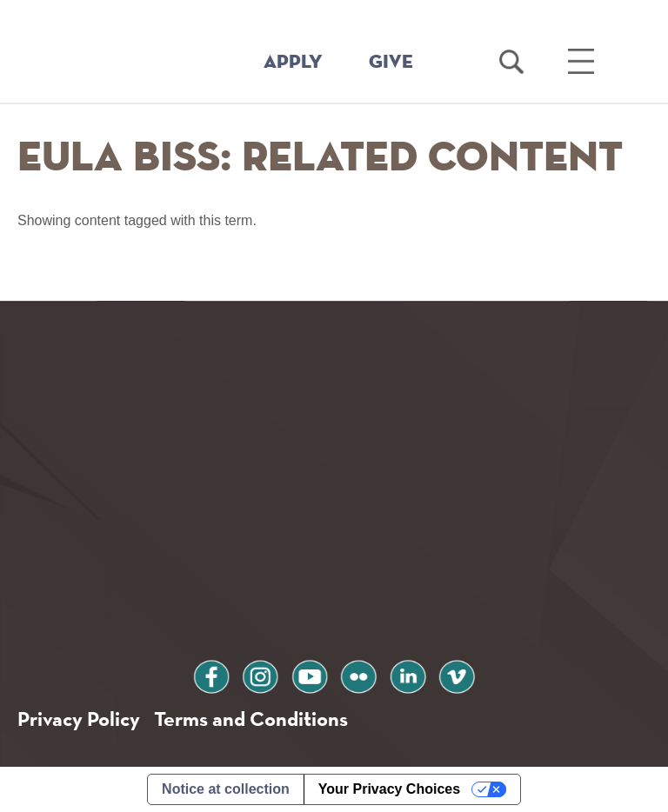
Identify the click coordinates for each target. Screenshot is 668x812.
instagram (260, 674)
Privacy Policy (79, 719)
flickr (358, 674)
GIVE (391, 63)
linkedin (408, 674)
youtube (310, 674)
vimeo (457, 674)
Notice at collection (226, 789)
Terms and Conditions (251, 719)
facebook (211, 674)
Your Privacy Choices (389, 789)
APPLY (293, 63)
